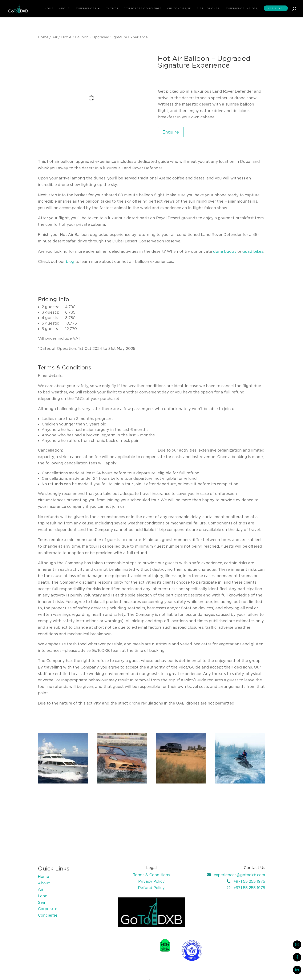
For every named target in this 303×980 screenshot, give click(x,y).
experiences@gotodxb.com (239, 875)
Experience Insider (242, 8)
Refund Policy (151, 888)
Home (49, 8)
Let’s (276, 8)
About (64, 8)
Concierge (48, 915)
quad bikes (253, 251)
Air (55, 37)
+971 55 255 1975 (249, 881)
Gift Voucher (208, 8)
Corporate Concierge (143, 8)
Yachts (112, 8)
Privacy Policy (151, 881)
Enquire (171, 132)
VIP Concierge (179, 8)
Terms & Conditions (151, 875)
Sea (41, 902)
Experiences (86, 8)
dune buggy (225, 251)
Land (43, 896)
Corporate (48, 909)
